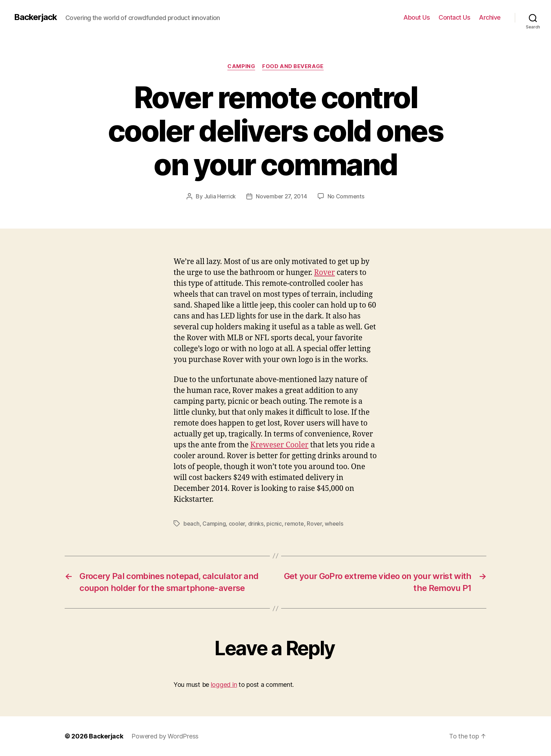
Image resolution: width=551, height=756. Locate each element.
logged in (224, 685)
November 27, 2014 (281, 196)
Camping (241, 66)
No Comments (346, 196)
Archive (490, 17)
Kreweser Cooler (279, 445)
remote (294, 524)
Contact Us (454, 17)
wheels (334, 524)
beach (192, 524)
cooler (237, 524)
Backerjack (35, 17)
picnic (274, 524)
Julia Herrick (220, 196)
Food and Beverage (293, 66)
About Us (417, 17)
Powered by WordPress (165, 736)
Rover (325, 273)
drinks (256, 524)
